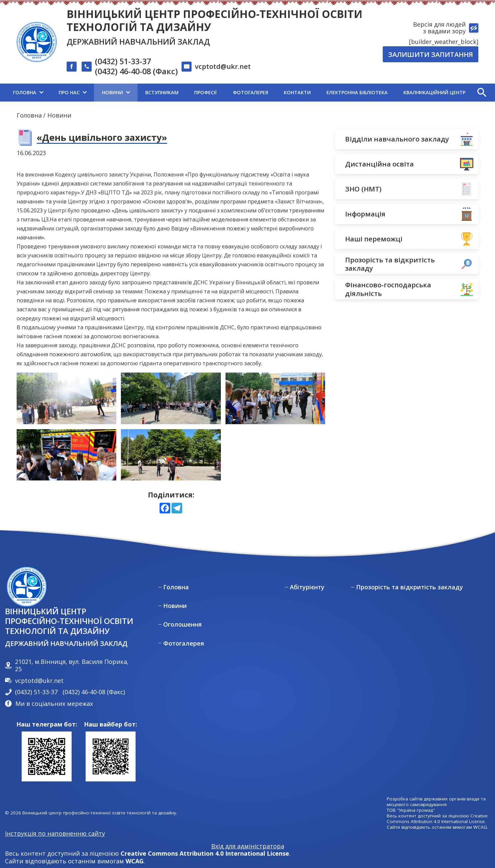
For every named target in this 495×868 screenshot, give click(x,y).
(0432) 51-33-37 (123, 62)
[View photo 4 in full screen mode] (171, 455)
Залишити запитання (431, 54)
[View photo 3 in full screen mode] (66, 455)
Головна (29, 115)
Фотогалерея (184, 643)
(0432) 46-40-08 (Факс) (136, 72)
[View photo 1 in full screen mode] (171, 398)
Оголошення (183, 624)
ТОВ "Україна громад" (411, 810)
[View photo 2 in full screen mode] (275, 398)
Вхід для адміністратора (248, 846)
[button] (482, 93)
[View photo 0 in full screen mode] (66, 398)
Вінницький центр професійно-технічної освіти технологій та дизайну (215, 20)
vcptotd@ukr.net (223, 66)
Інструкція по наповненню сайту (55, 833)
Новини (59, 115)
